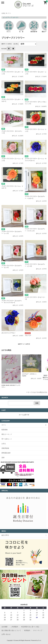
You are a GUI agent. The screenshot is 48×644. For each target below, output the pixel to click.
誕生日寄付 (5, 535)
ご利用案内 (14, 627)
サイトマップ (38, 630)
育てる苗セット (7, 439)
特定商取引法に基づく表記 (30, 627)
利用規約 (27, 630)
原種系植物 (5, 448)
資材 (3, 458)
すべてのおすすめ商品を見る (38, 392)
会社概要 (4, 627)
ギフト (9, 13)
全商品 (3, 13)
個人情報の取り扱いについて (11, 630)
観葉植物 (4, 430)
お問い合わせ (6, 634)
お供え (4, 444)
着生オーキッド (7, 434)
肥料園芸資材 (6, 453)
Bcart (40, 640)
